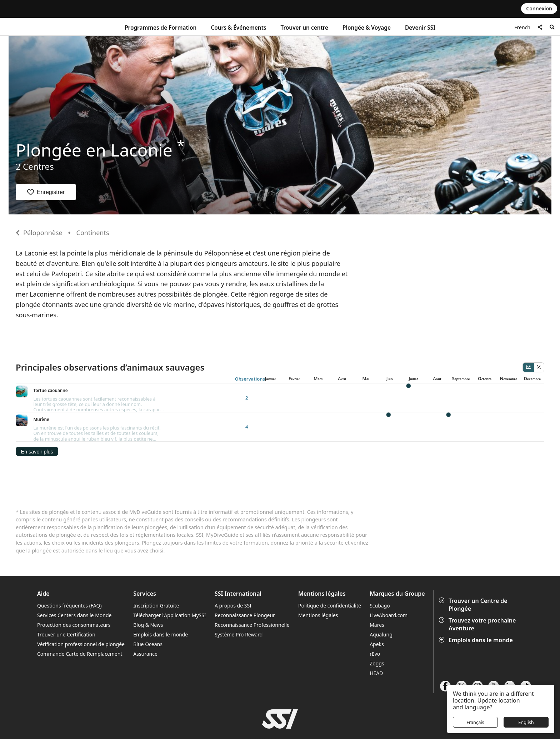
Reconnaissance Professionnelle (252, 599)
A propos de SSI (233, 580)
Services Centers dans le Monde (74, 589)
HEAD (376, 647)
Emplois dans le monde (476, 614)
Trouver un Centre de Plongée (474, 579)
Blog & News (148, 599)
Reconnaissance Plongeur (245, 589)
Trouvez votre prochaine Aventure (478, 599)
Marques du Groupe (397, 568)
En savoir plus (37, 426)
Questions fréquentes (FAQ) (69, 580)
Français (475, 722)
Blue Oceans (148, 618)
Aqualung (381, 609)
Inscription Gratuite (156, 580)
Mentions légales (318, 589)
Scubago (380, 580)
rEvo (375, 628)
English (526, 722)
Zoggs (377, 638)
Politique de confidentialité (330, 580)
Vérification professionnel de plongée (81, 618)
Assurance (145, 628)
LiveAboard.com (389, 589)
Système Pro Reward (239, 609)
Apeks (377, 618)
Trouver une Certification (66, 609)
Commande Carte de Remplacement (80, 628)
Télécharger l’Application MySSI (169, 589)
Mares (377, 599)
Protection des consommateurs (74, 599)
